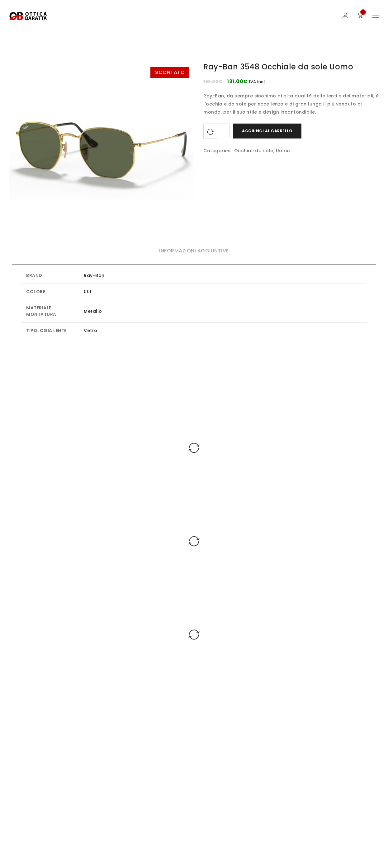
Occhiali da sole (254, 151)
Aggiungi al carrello (267, 131)
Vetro (91, 331)
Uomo (283, 151)
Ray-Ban (94, 275)
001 (88, 292)
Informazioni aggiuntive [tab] (194, 251)
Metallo (93, 311)
